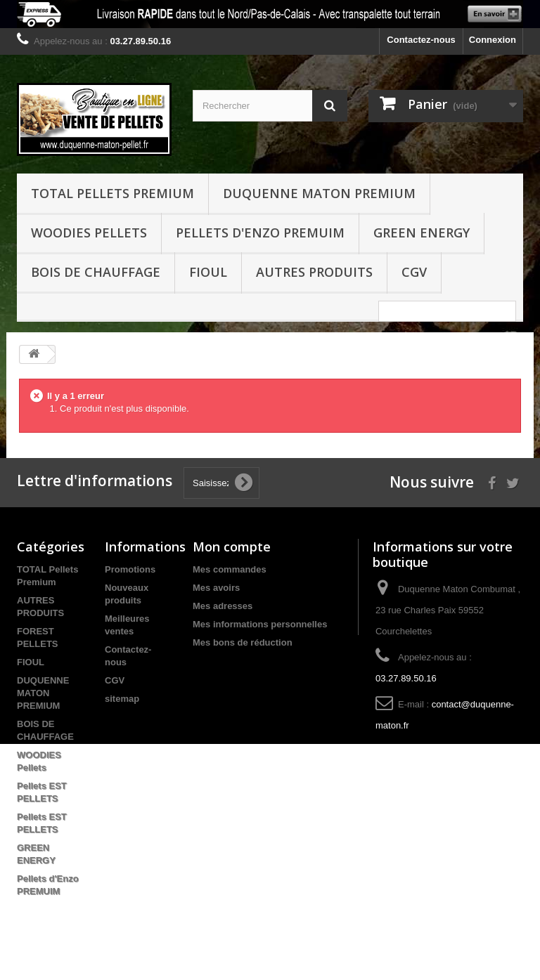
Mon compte (232, 547)
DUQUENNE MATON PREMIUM (319, 193)
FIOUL (208, 272)
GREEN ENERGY (422, 233)
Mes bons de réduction (243, 642)
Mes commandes (230, 569)
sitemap (122, 699)
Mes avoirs (216, 588)
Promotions (130, 569)
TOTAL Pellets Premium (112, 193)
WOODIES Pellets (89, 233)
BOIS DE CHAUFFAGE (96, 272)
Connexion (493, 40)
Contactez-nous (421, 40)
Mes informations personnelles (260, 624)
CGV (414, 272)
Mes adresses (223, 606)
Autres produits (314, 272)
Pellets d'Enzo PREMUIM (260, 233)
